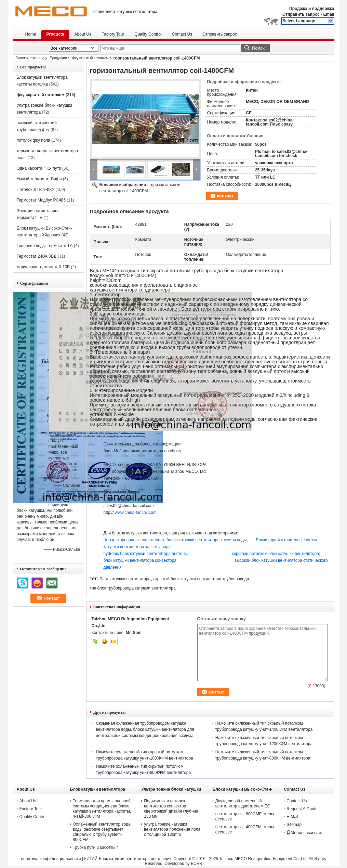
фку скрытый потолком (90, 58)
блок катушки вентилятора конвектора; (169, 560)
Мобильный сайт (305, 833)
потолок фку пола (34, 140)
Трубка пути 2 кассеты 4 (96, 847)
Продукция (58, 58)
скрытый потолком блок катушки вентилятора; (276, 554)
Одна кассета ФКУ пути (39, 168)
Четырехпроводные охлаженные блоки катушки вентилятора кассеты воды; (180, 540)
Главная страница (30, 58)
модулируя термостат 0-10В (43, 267)
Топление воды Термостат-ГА (45, 246)
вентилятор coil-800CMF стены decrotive (245, 817)
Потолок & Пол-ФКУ (36, 190)
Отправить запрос (302, 14)
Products (55, 34)
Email (329, 14)
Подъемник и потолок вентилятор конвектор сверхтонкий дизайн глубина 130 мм (171, 809)
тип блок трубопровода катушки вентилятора (133, 588)
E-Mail (292, 817)
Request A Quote (302, 809)
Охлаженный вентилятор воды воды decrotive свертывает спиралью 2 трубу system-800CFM (102, 832)
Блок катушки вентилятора (125, 579)
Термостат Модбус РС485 (41, 200)
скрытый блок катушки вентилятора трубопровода (201, 579)
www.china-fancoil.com (136, 513)
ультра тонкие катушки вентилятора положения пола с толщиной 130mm (172, 829)
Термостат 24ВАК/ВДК (38, 256)
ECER (196, 864)
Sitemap (294, 825)
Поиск (258, 48)
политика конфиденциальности (51, 859)
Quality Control (148, 34)
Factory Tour (113, 34)
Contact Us (182, 34)
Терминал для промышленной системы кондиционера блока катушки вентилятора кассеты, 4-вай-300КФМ (102, 809)
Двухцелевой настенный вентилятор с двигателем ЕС (243, 804)
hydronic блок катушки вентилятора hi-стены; (168, 554)
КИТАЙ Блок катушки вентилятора (117, 859)
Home (31, 34)
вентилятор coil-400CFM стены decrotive (245, 830)
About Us (83, 34)
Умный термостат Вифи (39, 179)
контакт (225, 196)
